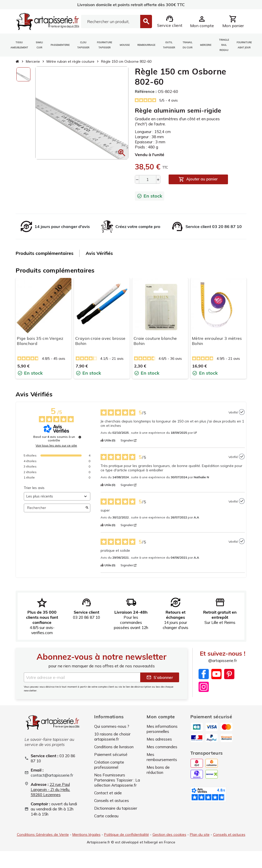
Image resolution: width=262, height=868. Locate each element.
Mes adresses (159, 739)
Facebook (204, 674)
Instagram (204, 687)
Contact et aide (108, 798)
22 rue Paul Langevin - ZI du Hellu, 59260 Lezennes (52, 790)
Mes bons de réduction (159, 770)
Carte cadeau (106, 821)
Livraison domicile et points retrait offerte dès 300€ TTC (131, 5)
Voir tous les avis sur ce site (56, 446)
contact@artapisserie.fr (53, 775)
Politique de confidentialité (127, 839)
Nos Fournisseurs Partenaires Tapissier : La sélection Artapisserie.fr (115, 783)
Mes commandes (163, 747)
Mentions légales (86, 839)
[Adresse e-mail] (82, 678)
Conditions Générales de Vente (43, 839)
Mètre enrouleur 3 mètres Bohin (217, 341)
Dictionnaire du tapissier (117, 813)
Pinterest (229, 674)
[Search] (111, 21)
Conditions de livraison (116, 747)
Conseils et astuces (112, 806)
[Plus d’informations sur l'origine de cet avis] (242, 412)
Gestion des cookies (169, 839)
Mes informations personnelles (163, 729)
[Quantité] (148, 179)
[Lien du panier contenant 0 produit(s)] (233, 21)
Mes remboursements (162, 757)
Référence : (146, 91)
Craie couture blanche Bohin (155, 341)
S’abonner (160, 678)
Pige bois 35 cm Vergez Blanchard (40, 341)
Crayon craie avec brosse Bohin (100, 341)
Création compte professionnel (110, 765)
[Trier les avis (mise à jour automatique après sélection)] (57, 496)
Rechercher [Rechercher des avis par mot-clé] (54, 508)
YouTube (216, 674)
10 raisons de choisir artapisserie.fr (113, 737)
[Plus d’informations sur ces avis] (80, 437)
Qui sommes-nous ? (113, 726)
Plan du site (200, 839)
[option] (23, 74)
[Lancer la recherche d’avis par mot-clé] (87, 508)
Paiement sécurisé (111, 755)
